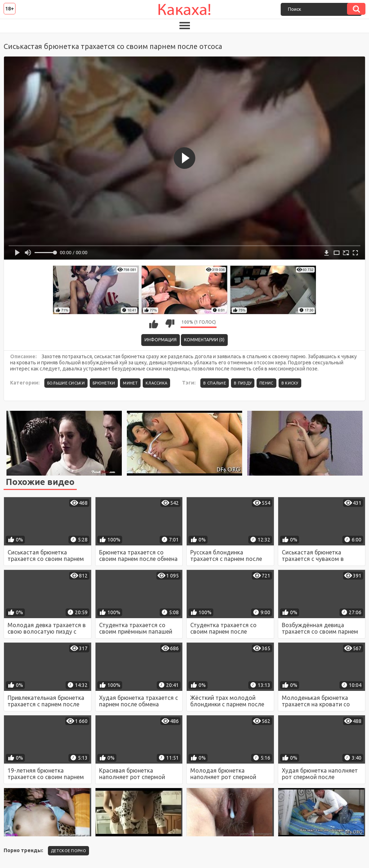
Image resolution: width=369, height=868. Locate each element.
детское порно (68, 851)
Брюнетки (104, 383)
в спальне (215, 383)
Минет (130, 383)
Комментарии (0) (204, 340)
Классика (156, 383)
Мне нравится (154, 324)
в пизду (243, 383)
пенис (266, 383)
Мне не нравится (170, 324)
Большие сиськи (66, 383)
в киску (290, 383)
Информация (161, 340)
